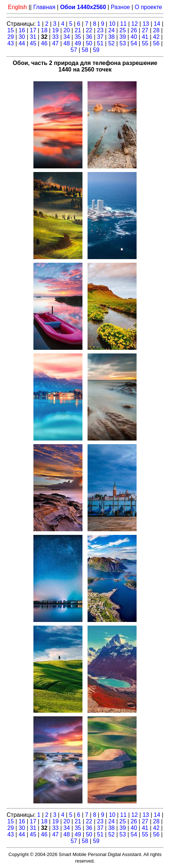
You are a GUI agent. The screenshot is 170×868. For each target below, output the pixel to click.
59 (96, 50)
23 (100, 30)
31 (33, 37)
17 (33, 30)
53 (123, 43)
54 (134, 43)
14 (157, 24)
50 (89, 43)
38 (112, 37)
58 (85, 50)
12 (135, 24)
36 (89, 37)
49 (78, 43)
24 (112, 30)
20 (67, 30)
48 (67, 43)
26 (134, 30)
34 (67, 37)
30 (22, 37)
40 (134, 37)
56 (156, 43)
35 (78, 37)
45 (33, 43)
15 (11, 30)
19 (56, 30)
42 (156, 37)
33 (56, 37)
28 (156, 30)
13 (146, 24)
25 (123, 30)
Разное (120, 7)
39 (123, 37)
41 (145, 37)
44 (22, 43)
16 (22, 30)
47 (56, 43)
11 (124, 24)
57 (74, 50)
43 (11, 43)
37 (100, 37)
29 (11, 37)
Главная (44, 7)
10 (112, 24)
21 (78, 30)
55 (145, 43)
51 (100, 43)
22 (89, 30)
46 (44, 43)
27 (145, 30)
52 (112, 43)
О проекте (148, 7)
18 (44, 30)
